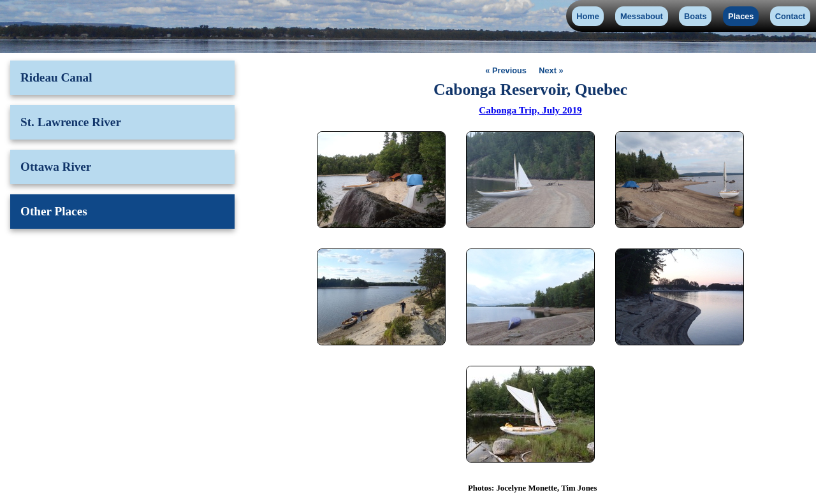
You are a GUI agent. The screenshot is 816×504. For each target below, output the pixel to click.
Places (741, 16)
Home (588, 16)
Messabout (642, 16)
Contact (790, 16)
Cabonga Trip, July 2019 (530, 110)
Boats (696, 16)
